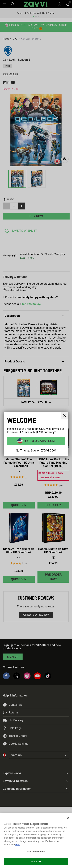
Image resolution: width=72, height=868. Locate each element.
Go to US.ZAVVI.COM (39, 441)
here (18, 845)
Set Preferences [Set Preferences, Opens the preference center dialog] (36, 852)
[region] (36, 841)
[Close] (68, 818)
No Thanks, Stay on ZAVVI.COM (36, 451)
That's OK (36, 862)
